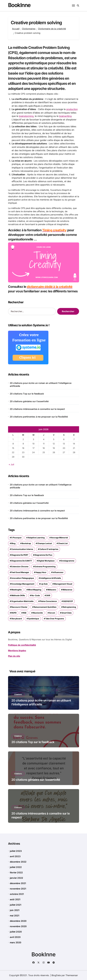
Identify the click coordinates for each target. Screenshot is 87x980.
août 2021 (15, 899)
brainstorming (26, 116)
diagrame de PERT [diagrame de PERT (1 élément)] (20, 555)
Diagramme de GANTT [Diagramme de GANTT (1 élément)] (22, 561)
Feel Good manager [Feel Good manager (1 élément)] (20, 572)
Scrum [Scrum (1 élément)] (52, 613)
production (72, 109)
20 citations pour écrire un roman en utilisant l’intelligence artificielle (41, 384)
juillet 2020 (16, 932)
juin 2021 (15, 910)
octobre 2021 (17, 894)
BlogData (56, 975)
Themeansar (72, 975)
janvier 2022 (16, 878)
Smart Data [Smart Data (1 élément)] (66, 613)
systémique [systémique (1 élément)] (34, 618)
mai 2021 (15, 915)
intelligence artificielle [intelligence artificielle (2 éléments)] (51, 578)
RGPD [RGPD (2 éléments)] (14, 613)
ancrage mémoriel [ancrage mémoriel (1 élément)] (59, 537)
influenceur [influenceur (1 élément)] (58, 572)
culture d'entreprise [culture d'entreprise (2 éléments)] (49, 549)
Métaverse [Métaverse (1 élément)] (67, 589)
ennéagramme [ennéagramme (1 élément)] (68, 561)
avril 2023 (15, 856)
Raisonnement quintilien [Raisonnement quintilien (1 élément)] (45, 607)
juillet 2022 (16, 867)
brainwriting (66, 116)
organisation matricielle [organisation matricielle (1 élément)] (22, 601)
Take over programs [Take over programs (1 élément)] (55, 618)
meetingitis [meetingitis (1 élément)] (16, 589)
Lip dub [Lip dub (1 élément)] (44, 584)
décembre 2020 (18, 921)
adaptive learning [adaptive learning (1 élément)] (36, 537)
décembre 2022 (18, 862)
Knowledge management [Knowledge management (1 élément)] (23, 584)
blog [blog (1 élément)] (13, 543)
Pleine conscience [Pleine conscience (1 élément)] (48, 601)
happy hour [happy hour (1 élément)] (41, 572)
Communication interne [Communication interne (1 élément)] (22, 549)
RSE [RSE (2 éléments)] (25, 613)
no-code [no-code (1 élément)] (36, 595)
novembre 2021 (18, 889)
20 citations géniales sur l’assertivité (29, 401)
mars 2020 (16, 942)
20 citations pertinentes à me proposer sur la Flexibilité (39, 416)
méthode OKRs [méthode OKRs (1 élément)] (18, 595)
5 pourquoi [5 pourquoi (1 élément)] (16, 537)
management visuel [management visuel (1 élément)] (63, 584)
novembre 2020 (18, 926)
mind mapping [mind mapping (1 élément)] (35, 589)
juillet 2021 (16, 905)
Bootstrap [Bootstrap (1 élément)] (26, 543)
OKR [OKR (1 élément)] (48, 595)
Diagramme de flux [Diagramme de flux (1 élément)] (43, 555)
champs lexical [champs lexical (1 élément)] (45, 543)
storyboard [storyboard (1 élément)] (17, 618)
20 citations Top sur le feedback (27, 393)
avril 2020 (15, 937)
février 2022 (16, 872)
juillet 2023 (16, 851)
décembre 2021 (18, 883)
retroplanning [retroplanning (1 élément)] (69, 607)
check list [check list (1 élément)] (63, 543)
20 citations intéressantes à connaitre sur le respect (37, 409)
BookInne (19, 5)
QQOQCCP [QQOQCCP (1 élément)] (68, 601)
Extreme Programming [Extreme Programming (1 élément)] (45, 566)
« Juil (11, 464)
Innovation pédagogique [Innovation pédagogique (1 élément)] (23, 578)
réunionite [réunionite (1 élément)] (38, 613)
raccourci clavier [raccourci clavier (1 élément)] (19, 607)
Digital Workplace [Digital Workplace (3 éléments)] (46, 561)
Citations (18, 694)
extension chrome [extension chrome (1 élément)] (20, 566)
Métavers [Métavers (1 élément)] (52, 589)
